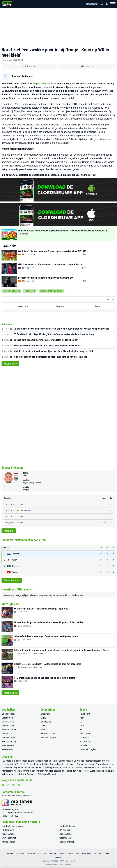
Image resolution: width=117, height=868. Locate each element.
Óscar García (8, 722)
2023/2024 (10, 516)
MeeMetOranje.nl (67, 842)
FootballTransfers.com (13, 826)
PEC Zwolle (85, 734)
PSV (82, 726)
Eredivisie (45, 714)
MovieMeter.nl (8, 834)
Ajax (82, 718)
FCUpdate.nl (7, 761)
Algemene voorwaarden (69, 854)
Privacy (53, 854)
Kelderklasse (65, 838)
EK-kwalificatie (48, 734)
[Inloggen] (105, 4)
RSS (107, 854)
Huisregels (87, 854)
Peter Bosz (7, 734)
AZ (81, 722)
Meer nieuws (10, 364)
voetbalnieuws (66, 761)
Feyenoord (85, 714)
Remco (16, 76)
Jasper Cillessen (41, 84)
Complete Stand (12, 580)
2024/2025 (10, 510)
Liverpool (84, 738)
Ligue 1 (44, 718)
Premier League (48, 738)
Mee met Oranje (14, 595)
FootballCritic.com (67, 826)
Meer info (9, 531)
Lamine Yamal (9, 738)
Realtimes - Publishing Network (42, 774)
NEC (25, 475)
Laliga (44, 726)
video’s (17, 771)
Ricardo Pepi (8, 726)
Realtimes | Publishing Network (58, 865)
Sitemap (59, 858)
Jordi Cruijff (7, 718)
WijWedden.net (9, 838)
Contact (32, 854)
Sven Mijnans (8, 745)
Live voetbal (92, 4)
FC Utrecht (85, 741)
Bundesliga (46, 722)
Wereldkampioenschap (52, 291)
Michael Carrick (9, 730)
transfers (104, 767)
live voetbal (36, 767)
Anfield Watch (8, 842)
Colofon (97, 854)
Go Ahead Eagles (88, 749)
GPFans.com (65, 830)
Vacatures (42, 854)
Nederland (30, 291)
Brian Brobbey (9, 714)
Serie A (44, 730)
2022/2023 (10, 523)
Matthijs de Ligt (9, 741)
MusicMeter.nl (65, 834)
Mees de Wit (7, 749)
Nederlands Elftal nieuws (71, 595)
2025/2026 (10, 504)
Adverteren (21, 854)
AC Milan (84, 745)
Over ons (10, 854)
